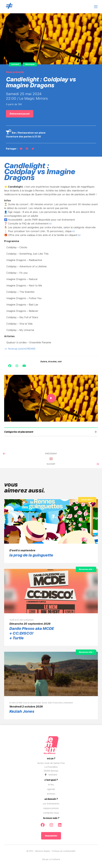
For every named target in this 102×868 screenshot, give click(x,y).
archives (51, 794)
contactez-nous (51, 813)
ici (50, 224)
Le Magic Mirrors (34, 98)
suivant (51, 464)
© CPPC (30, 851)
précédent (51, 454)
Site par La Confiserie (51, 859)
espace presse (51, 808)
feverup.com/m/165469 (20, 349)
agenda (51, 789)
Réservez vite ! (86, 569)
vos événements (51, 804)
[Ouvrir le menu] (96, 7)
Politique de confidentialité (64, 851)
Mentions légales (43, 851)
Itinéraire (51, 775)
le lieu (51, 785)
